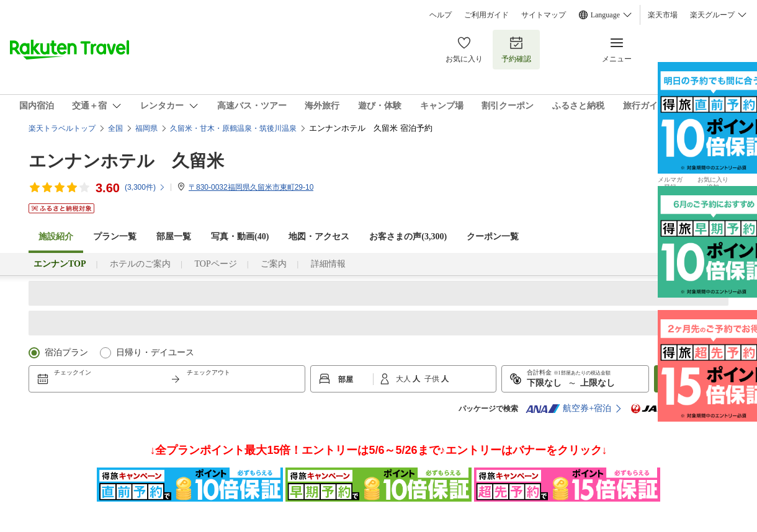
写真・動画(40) (240, 237)
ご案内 (274, 264)
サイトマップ (544, 15)
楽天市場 (663, 15)
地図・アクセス (319, 237)
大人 (404, 379)
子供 (433, 379)
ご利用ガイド (486, 15)
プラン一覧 (115, 237)
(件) (145, 187)
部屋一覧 (174, 237)
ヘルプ (441, 15)
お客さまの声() (408, 237)
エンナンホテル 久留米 (126, 161)
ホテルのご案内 (140, 264)
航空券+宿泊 (568, 409)
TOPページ (215, 264)
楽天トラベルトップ (62, 128)
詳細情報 (328, 264)
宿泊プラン (66, 352)
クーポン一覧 (493, 237)
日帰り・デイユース (155, 352)
